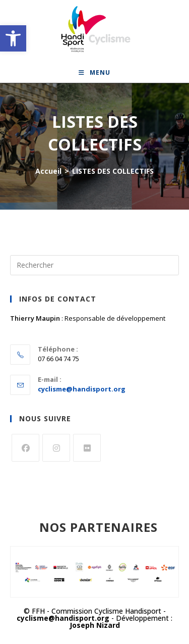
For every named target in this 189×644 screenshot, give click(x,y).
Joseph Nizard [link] (95, 625)
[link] (13, 38)
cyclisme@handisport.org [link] (82, 389)
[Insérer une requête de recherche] (94, 265)
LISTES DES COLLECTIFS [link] (113, 171)
